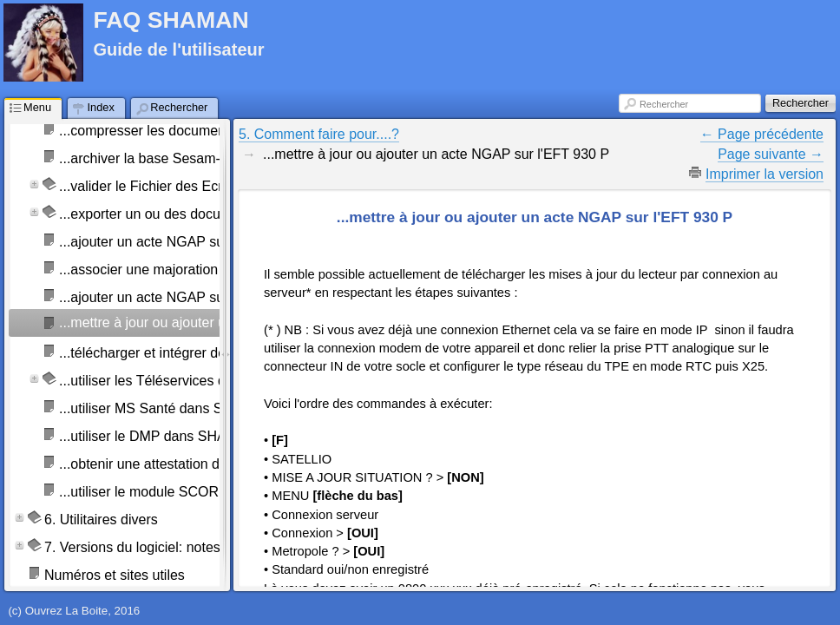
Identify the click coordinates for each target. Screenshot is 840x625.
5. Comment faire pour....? (319, 134)
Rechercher (664, 104)
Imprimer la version (765, 174)
